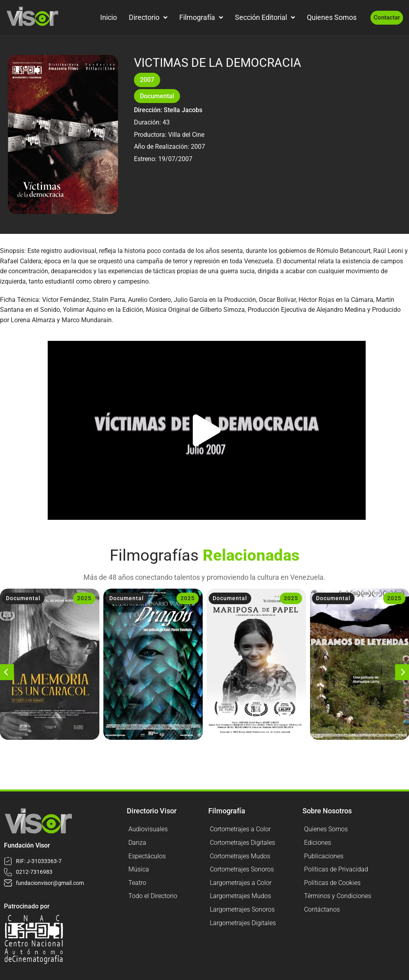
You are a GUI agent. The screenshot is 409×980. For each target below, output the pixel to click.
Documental (157, 96)
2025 (84, 598)
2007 (147, 80)
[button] (207, 430)
